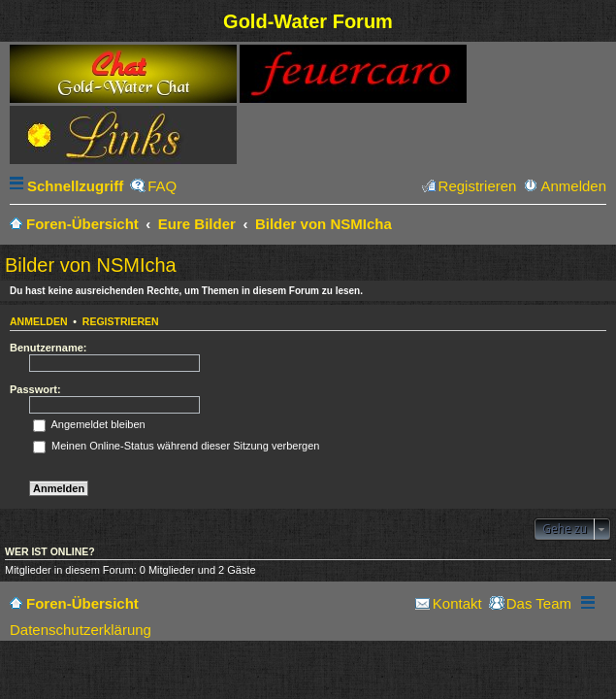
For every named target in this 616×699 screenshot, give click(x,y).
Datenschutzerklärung (81, 630)
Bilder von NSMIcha (91, 265)
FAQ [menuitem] (162, 186)
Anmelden (39, 321)
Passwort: (35, 389)
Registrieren (121, 321)
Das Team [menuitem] (539, 603)
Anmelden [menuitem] (573, 186)
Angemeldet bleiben (89, 424)
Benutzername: (48, 348)
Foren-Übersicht (82, 603)
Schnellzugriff (75, 186)
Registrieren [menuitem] (478, 186)
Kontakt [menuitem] (457, 603)
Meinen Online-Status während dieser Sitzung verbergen (176, 446)
